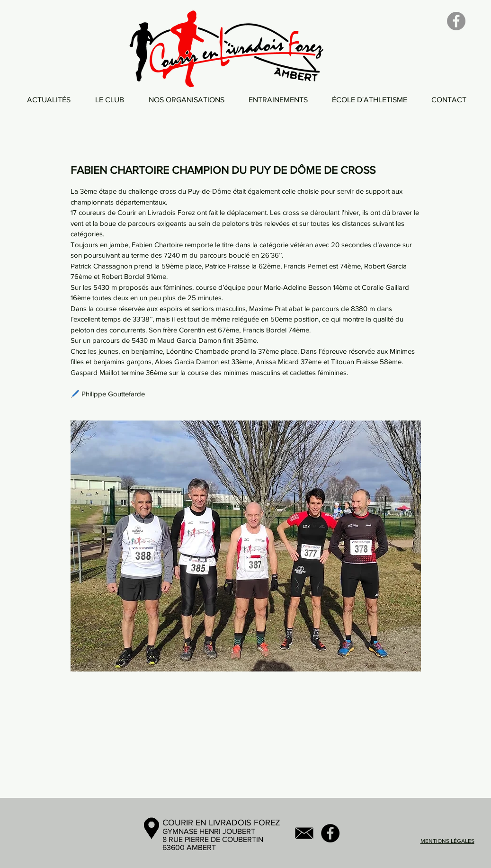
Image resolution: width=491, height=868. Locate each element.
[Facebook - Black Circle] (330, 833)
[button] (110, 100)
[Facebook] (456, 21)
